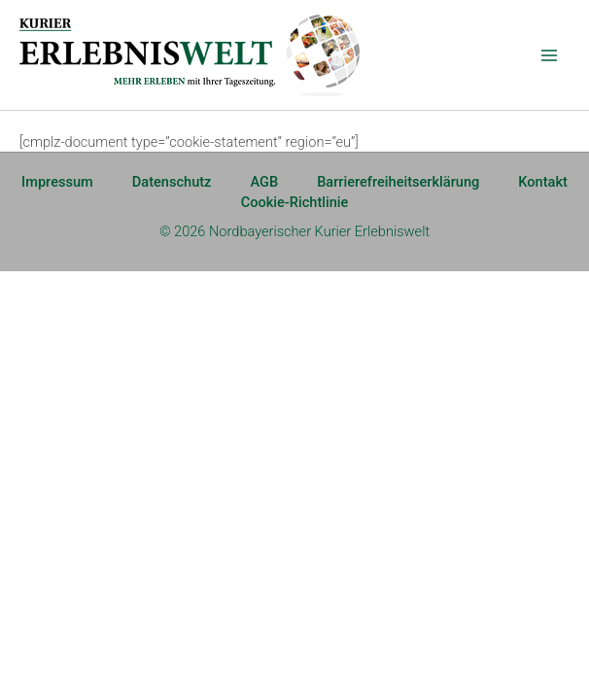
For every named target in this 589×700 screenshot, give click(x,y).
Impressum (57, 182)
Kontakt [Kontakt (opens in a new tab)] (543, 182)
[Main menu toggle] (549, 55)
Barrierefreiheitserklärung (398, 182)
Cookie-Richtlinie (295, 202)
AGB (264, 182)
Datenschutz (172, 182)
